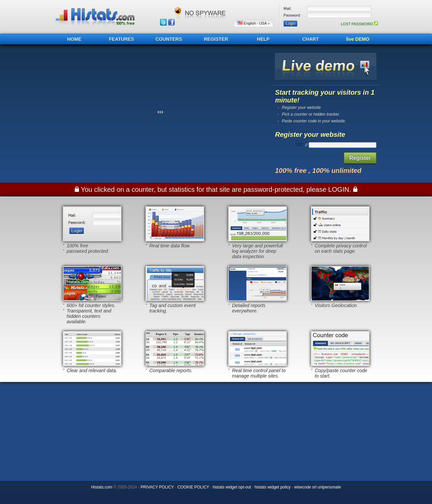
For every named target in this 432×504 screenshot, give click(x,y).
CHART (311, 39)
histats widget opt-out (232, 487)
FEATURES (122, 39)
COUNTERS (169, 39)
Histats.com (102, 487)
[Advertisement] (216, 429)
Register (360, 158)
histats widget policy (273, 487)
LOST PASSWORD (359, 24)
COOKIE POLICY (193, 487)
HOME (74, 39)
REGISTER (216, 39)
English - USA (254, 23)
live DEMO (358, 39)
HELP (263, 39)
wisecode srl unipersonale (318, 487)
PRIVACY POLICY (157, 487)
